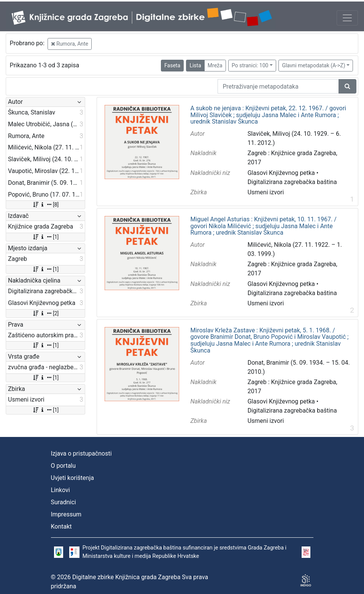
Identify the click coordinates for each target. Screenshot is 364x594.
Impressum (66, 514)
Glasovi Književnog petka (281, 173)
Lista (195, 65)
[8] (45, 205)
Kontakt (61, 526)
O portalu (64, 466)
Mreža (215, 65)
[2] (45, 313)
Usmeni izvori (266, 192)
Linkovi (60, 490)
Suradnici (64, 502)
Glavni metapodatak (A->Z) (313, 65)
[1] (45, 237)
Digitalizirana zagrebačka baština (292, 182)
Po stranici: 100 (250, 65)
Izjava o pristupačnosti (81, 453)
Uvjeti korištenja (72, 478)
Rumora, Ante (70, 44)
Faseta (172, 65)
